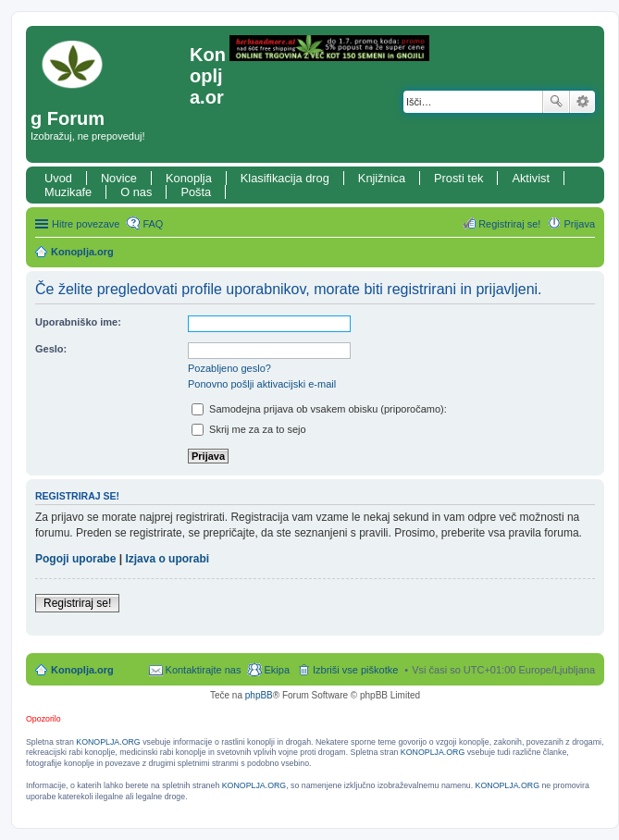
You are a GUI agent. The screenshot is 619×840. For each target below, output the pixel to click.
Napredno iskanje (582, 102)
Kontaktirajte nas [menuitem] (204, 670)
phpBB (259, 695)
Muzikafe (68, 192)
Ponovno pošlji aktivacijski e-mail (262, 384)
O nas (136, 192)
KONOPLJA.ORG (108, 742)
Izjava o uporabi (167, 559)
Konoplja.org (82, 252)
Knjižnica (382, 178)
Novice (119, 178)
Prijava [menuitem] (579, 224)
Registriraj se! (77, 603)
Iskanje (556, 102)
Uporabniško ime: (78, 322)
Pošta (196, 192)
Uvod (58, 178)
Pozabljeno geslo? (229, 368)
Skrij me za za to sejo (249, 429)
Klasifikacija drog (285, 178)
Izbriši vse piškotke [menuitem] (355, 670)
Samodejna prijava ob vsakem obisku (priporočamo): (319, 409)
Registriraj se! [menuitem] (509, 224)
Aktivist (531, 178)
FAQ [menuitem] (153, 224)
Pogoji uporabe (75, 559)
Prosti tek (458, 178)
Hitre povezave (86, 224)
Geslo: (51, 349)
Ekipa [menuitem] (277, 670)
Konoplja (189, 178)
